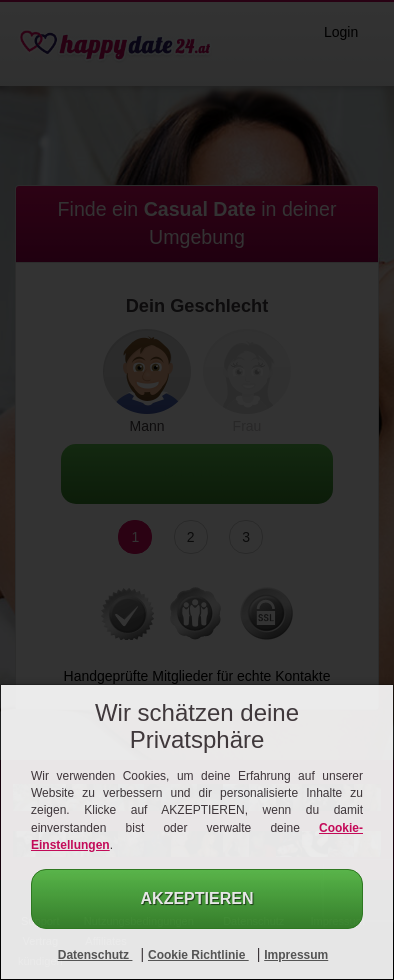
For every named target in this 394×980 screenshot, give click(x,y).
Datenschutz (95, 955)
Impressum (296, 955)
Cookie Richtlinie (198, 955)
